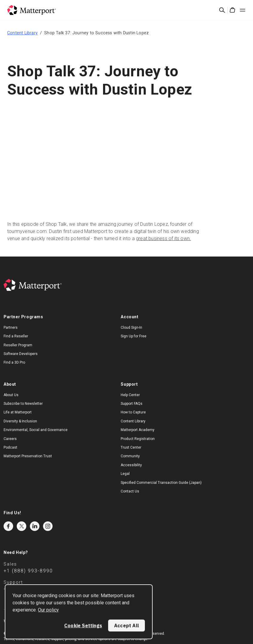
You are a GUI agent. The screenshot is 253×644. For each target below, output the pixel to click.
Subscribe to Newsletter (23, 404)
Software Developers (21, 354)
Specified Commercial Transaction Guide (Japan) (161, 483)
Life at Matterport (18, 412)
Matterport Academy (138, 430)
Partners (11, 328)
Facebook (8, 526)
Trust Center (131, 447)
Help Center (130, 395)
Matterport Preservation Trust (28, 456)
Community (130, 456)
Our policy (48, 610)
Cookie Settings (83, 626)
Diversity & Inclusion (20, 421)
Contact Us (130, 491)
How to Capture (133, 412)
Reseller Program (18, 345)
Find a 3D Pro (14, 362)
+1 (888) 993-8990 (28, 571)
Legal (125, 474)
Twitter (22, 526)
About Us (11, 395)
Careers (10, 439)
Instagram (48, 526)
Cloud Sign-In (131, 328)
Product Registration (138, 439)
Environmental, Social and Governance (36, 430)
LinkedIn (35, 526)
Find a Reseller (16, 336)
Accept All (126, 626)
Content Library (22, 33)
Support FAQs (132, 404)
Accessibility (131, 465)
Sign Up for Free (134, 336)
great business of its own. (163, 238)
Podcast (10, 447)
